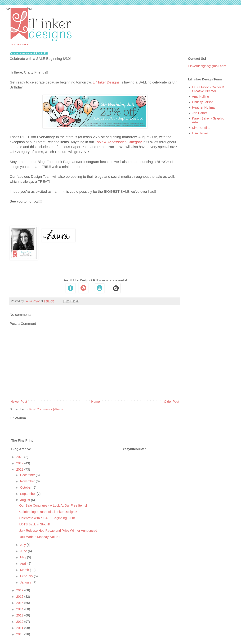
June (24, 551)
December (28, 475)
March (25, 570)
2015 (20, 603)
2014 (20, 609)
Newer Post (19, 402)
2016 (20, 597)
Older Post (172, 402)
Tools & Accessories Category (118, 142)
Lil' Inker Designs (106, 82)
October (26, 487)
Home (96, 402)
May (24, 557)
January (26, 582)
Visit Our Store (20, 44)
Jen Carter (199, 113)
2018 (20, 469)
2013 (20, 615)
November (28, 481)
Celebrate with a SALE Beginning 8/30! (47, 518)
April (24, 564)
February (27, 576)
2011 (20, 628)
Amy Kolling (201, 97)
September (28, 494)
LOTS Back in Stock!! (35, 524)
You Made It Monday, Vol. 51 (40, 537)
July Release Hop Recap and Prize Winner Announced (58, 531)
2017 (20, 590)
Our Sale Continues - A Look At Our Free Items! (53, 505)
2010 (20, 634)
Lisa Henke (200, 133)
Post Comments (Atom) (46, 409)
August (26, 500)
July (23, 545)
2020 (20, 457)
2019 (20, 463)
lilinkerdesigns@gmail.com (207, 66)
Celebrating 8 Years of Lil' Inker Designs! (48, 512)
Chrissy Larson (203, 102)
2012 (20, 622)
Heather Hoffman (204, 107)
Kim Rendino (201, 128)
